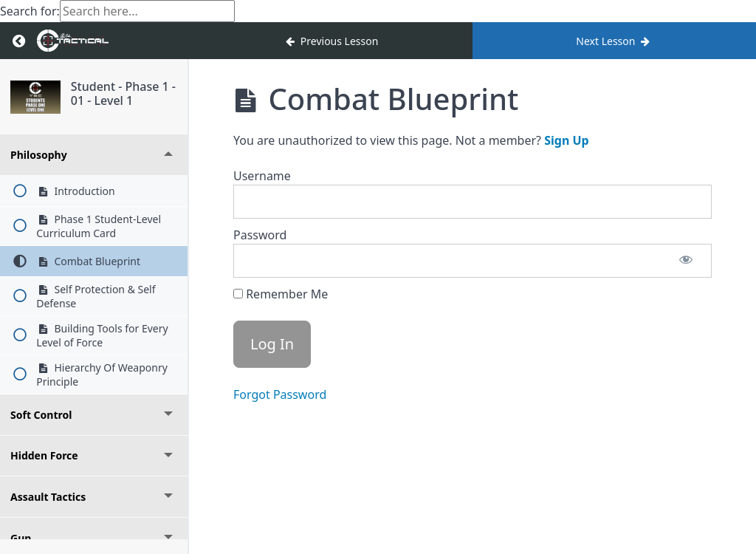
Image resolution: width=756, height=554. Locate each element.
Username (262, 176)
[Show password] (686, 261)
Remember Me (281, 294)
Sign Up (566, 140)
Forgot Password (280, 394)
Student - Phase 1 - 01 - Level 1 (123, 93)
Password (260, 235)
